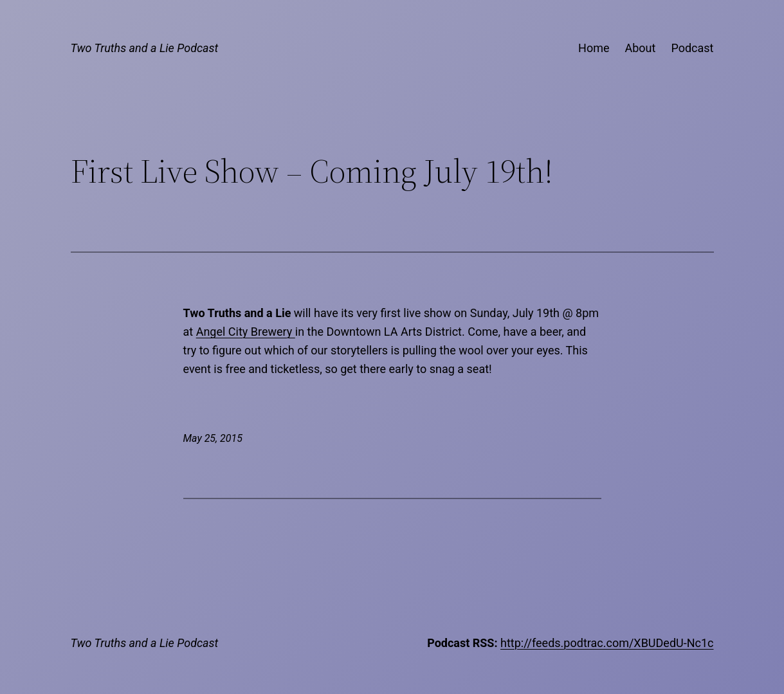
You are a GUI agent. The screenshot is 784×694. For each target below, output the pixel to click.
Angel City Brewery (246, 332)
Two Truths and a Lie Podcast (145, 48)
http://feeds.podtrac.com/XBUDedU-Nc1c (607, 643)
